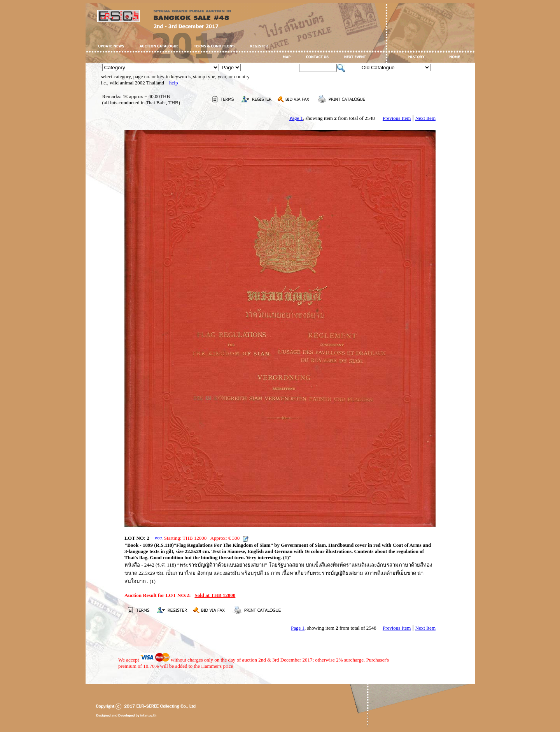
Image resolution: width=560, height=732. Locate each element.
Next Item (425, 118)
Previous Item (397, 118)
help (173, 83)
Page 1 (296, 118)
